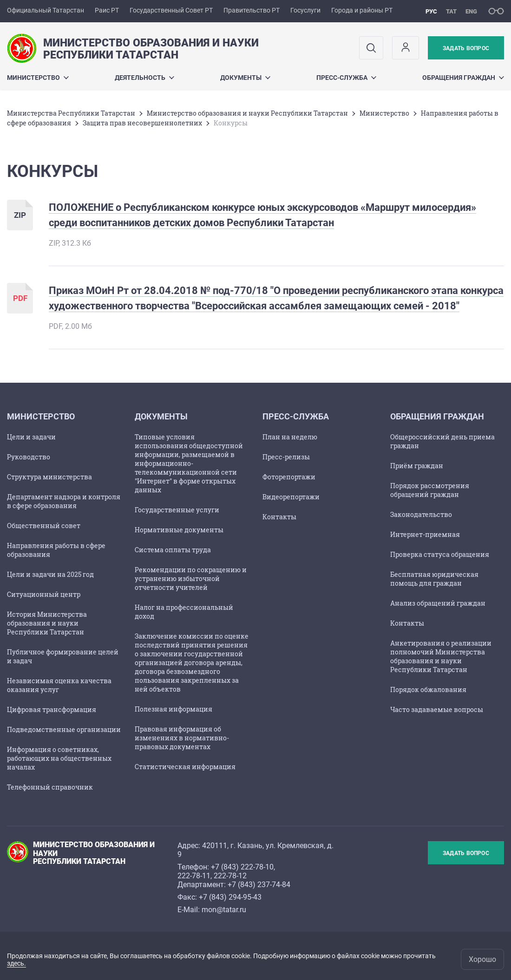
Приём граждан (417, 466)
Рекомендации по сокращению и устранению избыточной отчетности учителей (191, 578)
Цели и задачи (31, 437)
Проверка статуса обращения (440, 554)
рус (431, 11)
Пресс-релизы (286, 457)
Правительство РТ (252, 10)
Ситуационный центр (44, 594)
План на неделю (290, 437)
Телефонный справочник (50, 787)
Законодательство (421, 514)
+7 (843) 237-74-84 (259, 885)
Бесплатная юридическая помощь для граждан (434, 579)
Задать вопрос (466, 48)
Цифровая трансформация (52, 709)
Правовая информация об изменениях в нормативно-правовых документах (182, 738)
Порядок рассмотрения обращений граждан (430, 490)
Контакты (279, 517)
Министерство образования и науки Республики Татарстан (247, 113)
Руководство (29, 457)
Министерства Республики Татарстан (71, 113)
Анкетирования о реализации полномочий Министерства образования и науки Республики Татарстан (441, 656)
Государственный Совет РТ (171, 10)
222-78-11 (194, 876)
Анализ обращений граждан (438, 603)
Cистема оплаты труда (173, 550)
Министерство (38, 78)
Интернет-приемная (425, 534)
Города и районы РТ (362, 10)
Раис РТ (107, 10)
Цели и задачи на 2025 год (50, 574)
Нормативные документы (179, 530)
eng (471, 11)
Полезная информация (174, 709)
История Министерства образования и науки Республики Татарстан (47, 623)
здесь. (16, 963)
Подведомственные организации (64, 729)
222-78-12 (230, 876)
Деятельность (144, 78)
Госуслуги (305, 10)
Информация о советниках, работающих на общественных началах (59, 758)
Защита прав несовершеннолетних (142, 123)
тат (451, 11)
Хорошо (482, 959)
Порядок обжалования (428, 689)
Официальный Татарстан (46, 10)
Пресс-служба (346, 78)
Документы (245, 78)
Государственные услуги (177, 510)
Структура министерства (49, 477)
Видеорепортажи (291, 497)
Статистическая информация (185, 767)
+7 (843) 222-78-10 (242, 867)
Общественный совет (44, 526)
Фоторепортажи (289, 477)
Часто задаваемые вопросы (437, 709)
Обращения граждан (463, 78)
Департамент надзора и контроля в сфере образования (64, 501)
